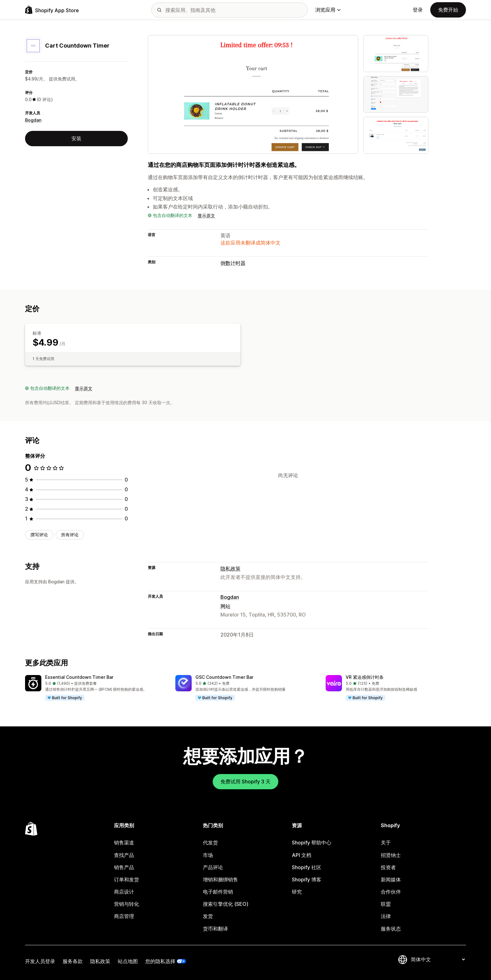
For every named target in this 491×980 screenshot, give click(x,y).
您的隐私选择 (160, 961)
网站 (225, 606)
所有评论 (70, 535)
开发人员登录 (40, 961)
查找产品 (124, 855)
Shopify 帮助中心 (312, 843)
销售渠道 (124, 843)
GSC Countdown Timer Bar (224, 677)
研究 (297, 892)
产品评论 (213, 867)
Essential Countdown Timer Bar (79, 677)
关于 (386, 843)
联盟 (386, 904)
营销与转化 (127, 904)
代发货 (210, 843)
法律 (386, 916)
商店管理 (124, 916)
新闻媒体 (391, 879)
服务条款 (73, 961)
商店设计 (124, 892)
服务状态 (391, 929)
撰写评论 (39, 535)
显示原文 (206, 216)
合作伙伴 (391, 892)
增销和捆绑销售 (220, 879)
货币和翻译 (215, 929)
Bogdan (33, 120)
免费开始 (448, 10)
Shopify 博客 (307, 879)
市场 (208, 855)
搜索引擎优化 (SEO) (226, 904)
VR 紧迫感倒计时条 (365, 677)
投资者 (388, 867)
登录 (418, 10)
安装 (76, 138)
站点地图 (128, 961)
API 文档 (302, 855)
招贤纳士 (391, 855)
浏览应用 (328, 10)
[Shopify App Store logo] (52, 10)
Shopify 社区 (307, 867)
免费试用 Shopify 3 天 (246, 781)
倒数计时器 (233, 263)
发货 (208, 916)
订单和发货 (127, 879)
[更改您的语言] (438, 960)
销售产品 (124, 867)
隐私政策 (230, 569)
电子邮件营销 (218, 892)
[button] (95, 688)
